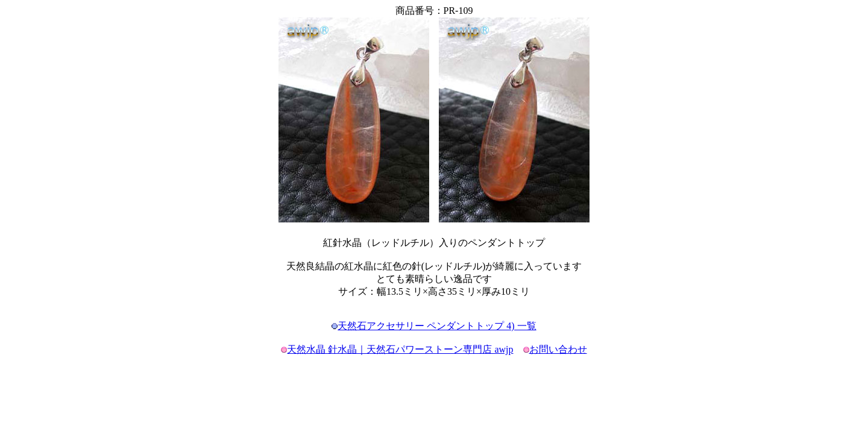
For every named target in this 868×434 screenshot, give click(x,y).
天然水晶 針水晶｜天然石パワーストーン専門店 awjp (400, 349)
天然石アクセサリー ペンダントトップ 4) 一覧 (437, 326)
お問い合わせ (558, 349)
